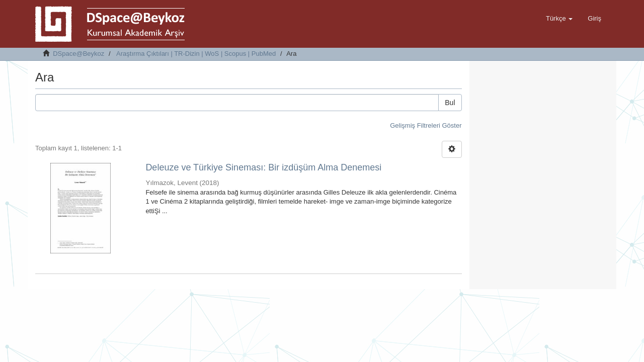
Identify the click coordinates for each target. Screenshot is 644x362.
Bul (450, 103)
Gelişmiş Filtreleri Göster (426, 125)
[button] (559, 19)
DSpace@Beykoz (78, 54)
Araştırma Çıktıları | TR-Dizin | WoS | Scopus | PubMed (196, 54)
